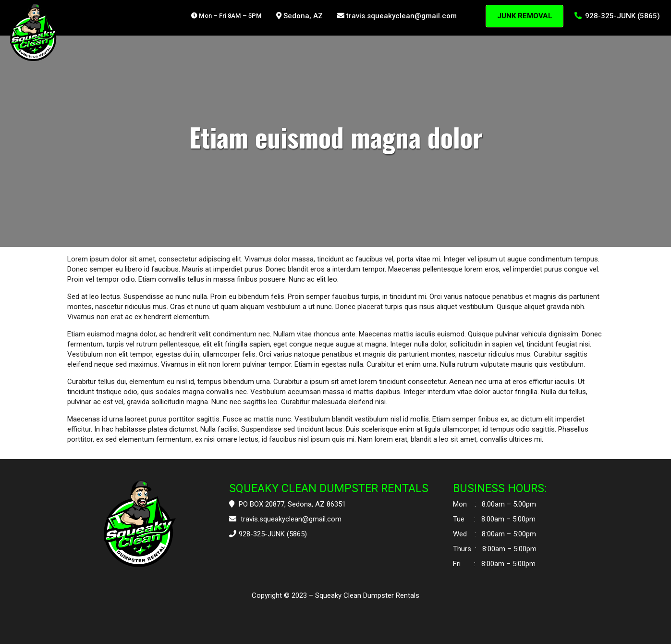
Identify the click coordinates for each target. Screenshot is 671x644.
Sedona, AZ (299, 16)
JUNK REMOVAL (525, 16)
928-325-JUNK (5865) (617, 16)
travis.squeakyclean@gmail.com (397, 16)
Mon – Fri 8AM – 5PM (226, 16)
